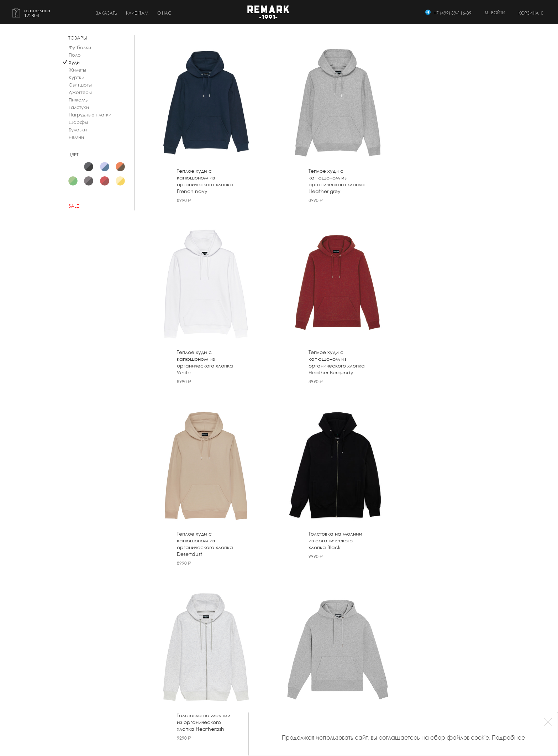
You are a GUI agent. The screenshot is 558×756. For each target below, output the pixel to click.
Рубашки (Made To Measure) (163, 680)
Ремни (76, 137)
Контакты (311, 699)
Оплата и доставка (256, 670)
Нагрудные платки (90, 115)
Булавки (78, 130)
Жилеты (77, 70)
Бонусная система (256, 680)
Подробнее (508, 737)
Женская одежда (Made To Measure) (172, 709)
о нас (164, 13)
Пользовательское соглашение (396, 674)
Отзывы (309, 680)
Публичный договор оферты (392, 664)
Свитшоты (80, 85)
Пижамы (79, 100)
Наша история (317, 670)
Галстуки (79, 107)
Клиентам (137, 13)
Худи (74, 62)
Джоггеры (80, 92)
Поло (75, 55)
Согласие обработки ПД (388, 693)
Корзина (531, 13)
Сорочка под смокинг (157, 690)
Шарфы (78, 122)
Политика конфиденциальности (396, 684)
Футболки (80, 48)
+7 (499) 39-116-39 (453, 13)
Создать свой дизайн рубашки (165, 670)
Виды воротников (254, 709)
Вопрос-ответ (251, 690)
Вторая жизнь (250, 699)
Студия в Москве (319, 690)
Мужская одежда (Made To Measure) (172, 699)
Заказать (106, 13)
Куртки (77, 77)
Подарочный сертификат (160, 728)
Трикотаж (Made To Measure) (164, 718)
